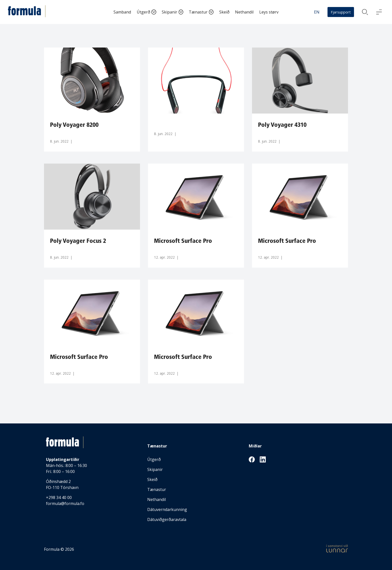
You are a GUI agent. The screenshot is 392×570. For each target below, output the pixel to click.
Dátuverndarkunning (167, 509)
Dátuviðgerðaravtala (167, 519)
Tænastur (198, 12)
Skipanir (169, 12)
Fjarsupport (341, 12)
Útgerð (143, 12)
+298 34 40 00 (59, 497)
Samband (122, 12)
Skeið (224, 12)
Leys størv (269, 12)
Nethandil (244, 12)
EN (317, 12)
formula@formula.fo (65, 503)
